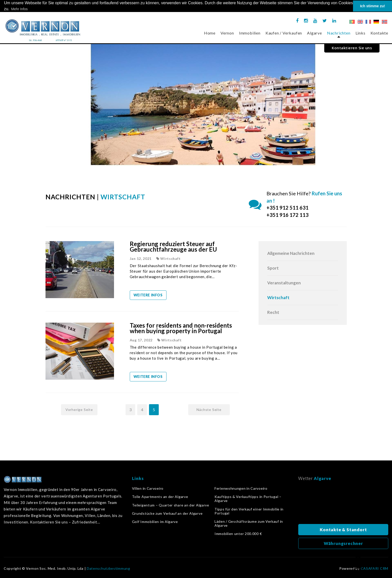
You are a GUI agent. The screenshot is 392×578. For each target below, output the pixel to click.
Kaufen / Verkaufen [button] (284, 33)
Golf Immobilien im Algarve (155, 522)
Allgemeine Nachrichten (291, 253)
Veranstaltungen (284, 283)
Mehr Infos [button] (19, 9)
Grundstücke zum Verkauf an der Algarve (167, 513)
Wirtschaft (278, 298)
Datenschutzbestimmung (108, 568)
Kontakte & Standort (343, 530)
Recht (273, 312)
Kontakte (379, 33)
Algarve (314, 33)
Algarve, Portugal (343, 504)
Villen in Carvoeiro (148, 488)
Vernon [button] (227, 33)
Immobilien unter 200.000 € (238, 534)
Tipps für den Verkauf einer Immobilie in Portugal (249, 511)
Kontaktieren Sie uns (352, 48)
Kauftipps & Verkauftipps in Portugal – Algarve (248, 499)
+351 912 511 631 (287, 208)
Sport (273, 268)
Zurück (358, 564)
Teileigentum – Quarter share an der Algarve (171, 505)
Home (210, 33)
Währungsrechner (343, 543)
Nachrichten (339, 33)
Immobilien (250, 33)
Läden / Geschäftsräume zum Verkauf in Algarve (249, 523)
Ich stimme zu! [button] (372, 6)
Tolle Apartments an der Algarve (160, 497)
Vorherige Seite (79, 410)
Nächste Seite (209, 410)
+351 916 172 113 (287, 215)
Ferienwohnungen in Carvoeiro (241, 488)
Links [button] (360, 33)
